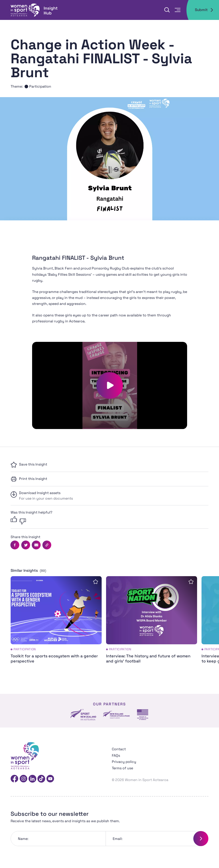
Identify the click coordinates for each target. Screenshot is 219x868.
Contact (119, 749)
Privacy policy (124, 762)
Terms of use (122, 768)
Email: (118, 839)
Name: (23, 839)
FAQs (116, 755)
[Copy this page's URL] (47, 545)
